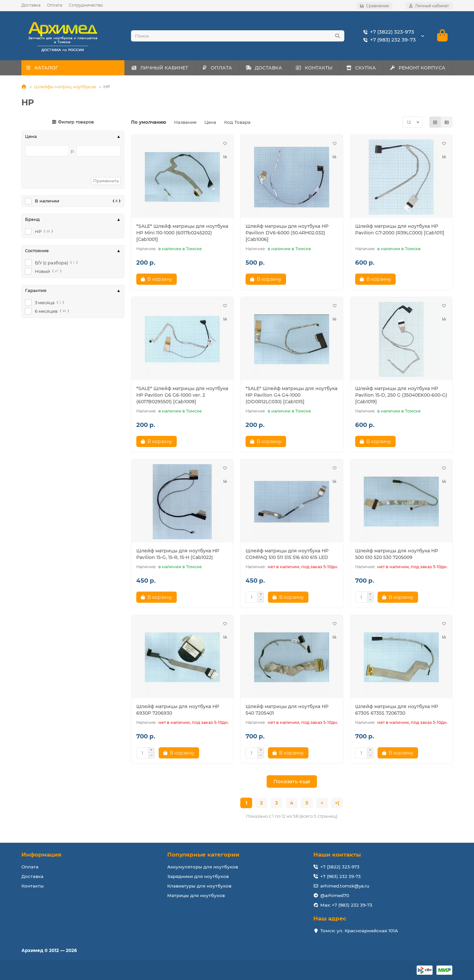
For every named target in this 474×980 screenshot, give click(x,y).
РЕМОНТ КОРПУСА (418, 68)
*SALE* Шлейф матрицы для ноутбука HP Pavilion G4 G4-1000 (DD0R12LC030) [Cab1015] (291, 395)
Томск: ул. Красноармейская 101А (359, 931)
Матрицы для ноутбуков (196, 895)
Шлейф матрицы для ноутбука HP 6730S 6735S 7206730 (397, 710)
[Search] (238, 36)
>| (337, 803)
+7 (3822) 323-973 (387, 32)
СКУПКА (361, 68)
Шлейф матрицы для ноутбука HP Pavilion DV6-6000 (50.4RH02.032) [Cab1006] (287, 233)
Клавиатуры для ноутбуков (199, 886)
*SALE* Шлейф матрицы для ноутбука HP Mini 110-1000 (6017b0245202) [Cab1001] (182, 233)
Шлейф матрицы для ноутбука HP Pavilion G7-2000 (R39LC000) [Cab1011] (400, 230)
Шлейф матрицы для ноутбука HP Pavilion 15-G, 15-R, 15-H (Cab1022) (178, 554)
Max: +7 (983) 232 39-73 (346, 905)
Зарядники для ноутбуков (198, 876)
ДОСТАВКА (264, 68)
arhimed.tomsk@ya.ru (345, 886)
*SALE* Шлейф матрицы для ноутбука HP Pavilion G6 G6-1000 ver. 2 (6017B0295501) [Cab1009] (182, 395)
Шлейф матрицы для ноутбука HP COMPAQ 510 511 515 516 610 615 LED (287, 554)
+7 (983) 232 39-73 (388, 40)
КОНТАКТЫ (314, 68)
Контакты (33, 886)
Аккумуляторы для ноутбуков (203, 867)
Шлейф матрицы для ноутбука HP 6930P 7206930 (178, 710)
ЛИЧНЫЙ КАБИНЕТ (159, 68)
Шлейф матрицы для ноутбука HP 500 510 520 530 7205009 (397, 554)
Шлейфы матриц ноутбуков (65, 87)
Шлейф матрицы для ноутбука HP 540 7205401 (287, 710)
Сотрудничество (86, 5)
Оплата (55, 5)
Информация (41, 855)
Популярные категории (203, 855)
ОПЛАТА (217, 68)
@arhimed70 (335, 895)
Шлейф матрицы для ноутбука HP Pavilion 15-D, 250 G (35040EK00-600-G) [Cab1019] (401, 395)
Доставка (31, 5)
